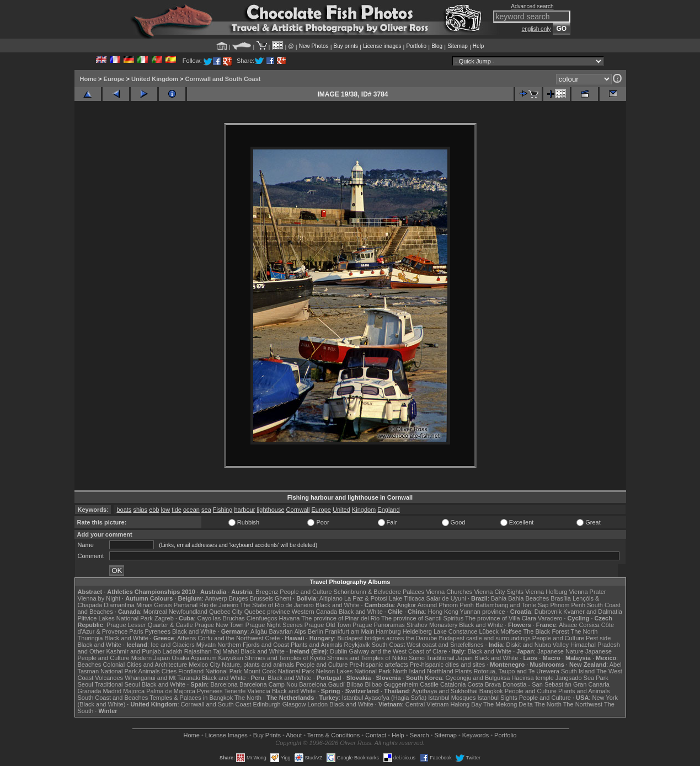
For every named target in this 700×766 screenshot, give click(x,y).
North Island (409, 671)
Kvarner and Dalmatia (592, 612)
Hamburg (388, 631)
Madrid (112, 691)
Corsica (589, 625)
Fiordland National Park (210, 671)
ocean (191, 510)
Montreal (155, 612)
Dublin (338, 651)
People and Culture (306, 592)
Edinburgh (266, 704)
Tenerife (235, 691)
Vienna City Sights (499, 592)
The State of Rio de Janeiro (277, 605)
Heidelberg (417, 631)
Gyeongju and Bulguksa (477, 678)
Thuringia (90, 638)
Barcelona (224, 684)
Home (89, 79)
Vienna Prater (587, 592)
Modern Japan (151, 658)
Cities (169, 671)
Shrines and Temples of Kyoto (285, 658)
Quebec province (267, 612)
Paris (136, 631)
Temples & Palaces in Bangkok (191, 698)
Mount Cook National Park (279, 671)
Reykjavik (357, 645)
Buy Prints (267, 735)
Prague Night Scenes (274, 625)
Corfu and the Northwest (230, 638)
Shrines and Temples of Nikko (367, 658)
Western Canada (314, 612)
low (166, 510)
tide (177, 510)
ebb (154, 510)
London (317, 704)
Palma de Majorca (171, 691)
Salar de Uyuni (446, 598)
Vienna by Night (99, 598)
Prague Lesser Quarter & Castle (150, 625)
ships (140, 510)
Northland (440, 671)
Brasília (561, 598)
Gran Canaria (591, 684)
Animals (149, 671)
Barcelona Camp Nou (268, 684)
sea (206, 510)
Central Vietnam (427, 704)
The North (584, 631)
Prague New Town (219, 625)
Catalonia (453, 684)
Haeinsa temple (532, 678)
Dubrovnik (548, 612)
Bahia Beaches (528, 598)
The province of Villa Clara (501, 618)
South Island (578, 671)
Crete (273, 638)
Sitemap (458, 46)
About (294, 735)
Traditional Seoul (117, 684)
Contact (376, 735)
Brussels (261, 598)
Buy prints (346, 46)
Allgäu (259, 631)
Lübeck (488, 631)
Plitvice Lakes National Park (115, 618)
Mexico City (204, 665)
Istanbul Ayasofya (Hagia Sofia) (384, 698)
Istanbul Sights (498, 698)
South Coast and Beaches (113, 698)
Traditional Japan (450, 658)
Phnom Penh (568, 605)
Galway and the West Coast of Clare (398, 651)
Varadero (550, 618)
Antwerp (216, 598)
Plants (464, 671)
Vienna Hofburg (546, 592)
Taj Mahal (226, 651)
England (388, 510)
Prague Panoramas (379, 625)
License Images (226, 735)
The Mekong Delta (508, 704)
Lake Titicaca (407, 598)
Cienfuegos (262, 618)
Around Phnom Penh (446, 605)
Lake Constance (456, 631)
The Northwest (583, 704)
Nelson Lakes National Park (354, 671)
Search (420, 735)
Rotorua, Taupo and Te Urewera (516, 671)
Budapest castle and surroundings (484, 638)
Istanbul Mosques (452, 698)
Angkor (406, 605)
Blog (437, 46)
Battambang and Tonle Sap (512, 605)
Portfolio (416, 46)
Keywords (475, 735)
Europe (114, 79)
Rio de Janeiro (219, 605)
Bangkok (491, 691)
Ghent (283, 598)
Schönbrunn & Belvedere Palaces (379, 592)
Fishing (223, 510)
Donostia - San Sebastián (537, 684)
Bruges (239, 598)
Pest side (598, 638)
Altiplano (331, 598)
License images (382, 46)
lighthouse (270, 510)
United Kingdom (155, 79)
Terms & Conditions (333, 735)
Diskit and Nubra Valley (538, 645)
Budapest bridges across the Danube (387, 638)
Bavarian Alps (288, 631)
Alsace (568, 625)
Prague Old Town (328, 625)
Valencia (259, 691)
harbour (244, 510)
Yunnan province (483, 612)
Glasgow (294, 704)
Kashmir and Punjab (133, 651)
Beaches (90, 665)
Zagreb (164, 618)
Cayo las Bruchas (221, 618)
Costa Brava (484, 684)
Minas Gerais (154, 605)
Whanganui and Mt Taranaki (162, 678)
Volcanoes (109, 678)
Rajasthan (198, 651)
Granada (90, 691)
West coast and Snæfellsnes (445, 645)
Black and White (337, 605)
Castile (429, 684)
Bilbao (355, 684)
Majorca (134, 691)
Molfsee (511, 631)
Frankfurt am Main (349, 631)
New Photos (314, 46)
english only (536, 29)
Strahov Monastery (432, 625)
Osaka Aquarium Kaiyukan (207, 658)
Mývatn (206, 645)
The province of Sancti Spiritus (422, 618)
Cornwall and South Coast (223, 79)
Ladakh (173, 651)
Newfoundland (188, 612)
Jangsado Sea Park (582, 678)
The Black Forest (546, 631)
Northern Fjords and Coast (253, 645)
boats (124, 510)
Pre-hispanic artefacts (378, 665)
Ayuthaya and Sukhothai (445, 691)
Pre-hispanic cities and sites (447, 665)
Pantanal (186, 605)
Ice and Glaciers (172, 645)
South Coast (389, 645)
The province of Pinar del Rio (340, 618)
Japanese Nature (560, 651)
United (341, 510)
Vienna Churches (449, 592)
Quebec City (226, 612)
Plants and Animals (317, 645)
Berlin (316, 631)
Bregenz (267, 592)
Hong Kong (443, 612)
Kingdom (364, 510)
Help (479, 46)
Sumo (417, 658)
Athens (186, 638)
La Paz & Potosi (366, 598)
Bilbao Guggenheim (392, 684)
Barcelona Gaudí (322, 684)
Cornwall (298, 510)
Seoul (86, 684)
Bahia (499, 598)
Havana (290, 618)
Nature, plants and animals (258, 665)
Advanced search (532, 6)
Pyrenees (157, 631)
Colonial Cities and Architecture (145, 665)
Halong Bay (466, 704)
